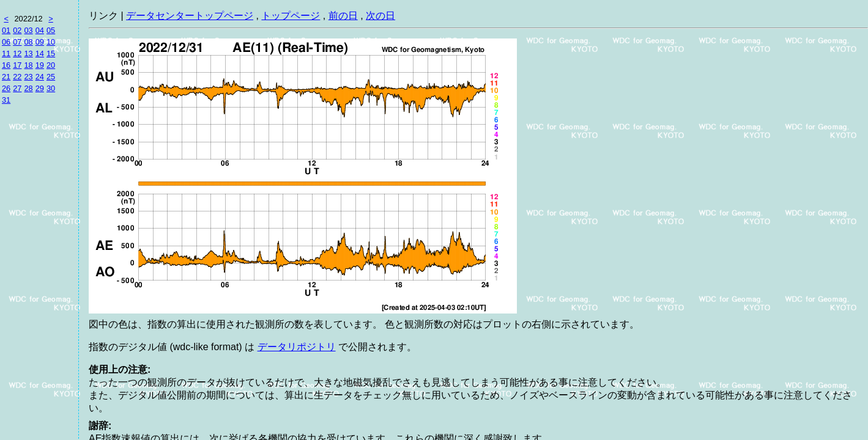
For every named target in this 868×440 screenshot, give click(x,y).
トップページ (291, 16)
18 (28, 65)
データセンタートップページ (190, 16)
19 (40, 65)
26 (6, 88)
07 (17, 42)
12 (17, 53)
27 (17, 88)
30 (51, 88)
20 (51, 65)
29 (40, 88)
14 (40, 53)
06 (6, 42)
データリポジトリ (297, 347)
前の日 (343, 16)
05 (51, 30)
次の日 (380, 16)
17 (17, 65)
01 (6, 30)
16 (6, 65)
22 (17, 77)
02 (17, 30)
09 (40, 42)
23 (28, 77)
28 (28, 88)
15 (51, 53)
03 (28, 30)
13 (28, 53)
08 (28, 42)
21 (6, 77)
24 (40, 77)
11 (6, 53)
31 (6, 100)
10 (51, 42)
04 (40, 30)
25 (51, 77)
